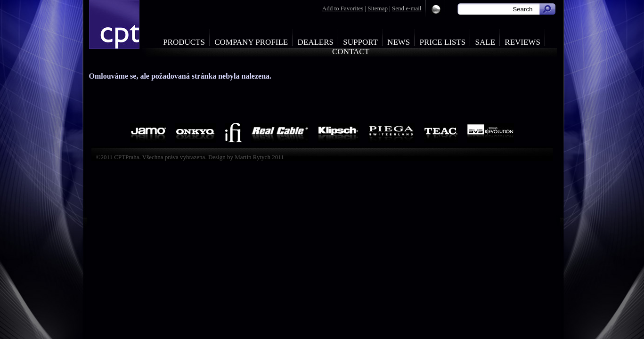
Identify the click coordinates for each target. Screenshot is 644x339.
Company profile (251, 42)
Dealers (315, 42)
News (399, 42)
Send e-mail (407, 8)
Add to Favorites (343, 8)
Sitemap (378, 8)
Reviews (522, 42)
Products (184, 42)
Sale (485, 42)
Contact (351, 52)
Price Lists (443, 42)
